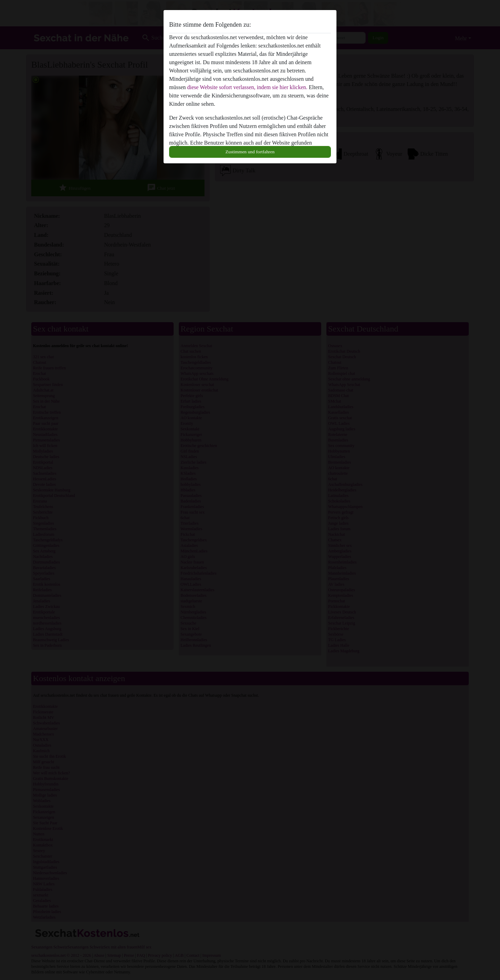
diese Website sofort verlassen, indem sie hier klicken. (247, 87)
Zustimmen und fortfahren (250, 152)
